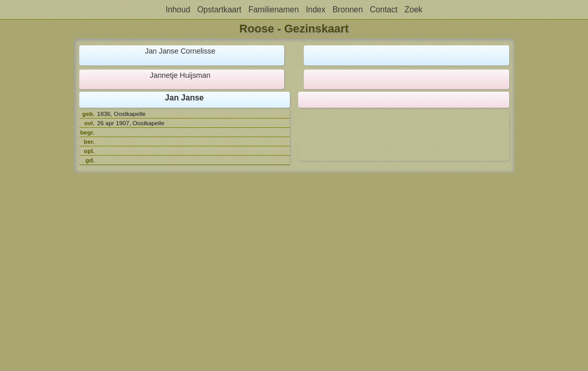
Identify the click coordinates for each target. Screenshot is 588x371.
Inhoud (178, 10)
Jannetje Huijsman (180, 75)
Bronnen (348, 10)
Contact (384, 10)
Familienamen (273, 10)
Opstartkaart (219, 10)
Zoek (414, 10)
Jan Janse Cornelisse (180, 51)
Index (316, 10)
